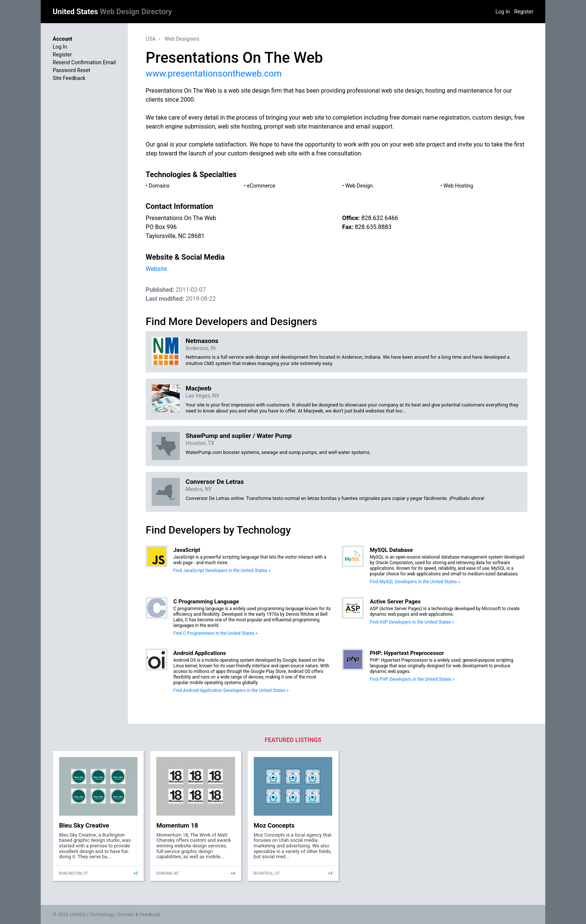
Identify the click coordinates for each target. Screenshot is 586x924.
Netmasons (202, 341)
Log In (503, 12)
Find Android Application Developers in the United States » (231, 690)
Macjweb (199, 388)
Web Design (359, 186)
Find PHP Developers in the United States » (412, 679)
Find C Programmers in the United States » (215, 633)
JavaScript (187, 550)
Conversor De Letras (215, 482)
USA (151, 39)
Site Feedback (69, 78)
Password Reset (72, 70)
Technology (102, 914)
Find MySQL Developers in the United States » (415, 582)
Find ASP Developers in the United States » (412, 622)
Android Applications (200, 653)
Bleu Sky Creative (84, 825)
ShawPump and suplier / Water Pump (239, 436)
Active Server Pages (395, 602)
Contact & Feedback (139, 914)
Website (156, 269)
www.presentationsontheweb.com (214, 74)
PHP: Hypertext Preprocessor (407, 653)
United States (112, 12)
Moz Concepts (274, 825)
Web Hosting (458, 186)
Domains (159, 186)
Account (62, 39)
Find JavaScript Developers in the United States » (222, 571)
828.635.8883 (373, 227)
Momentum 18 (177, 825)
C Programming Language (206, 602)
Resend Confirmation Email (84, 62)
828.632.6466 (380, 218)
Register (524, 12)
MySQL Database (391, 550)
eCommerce (261, 186)
